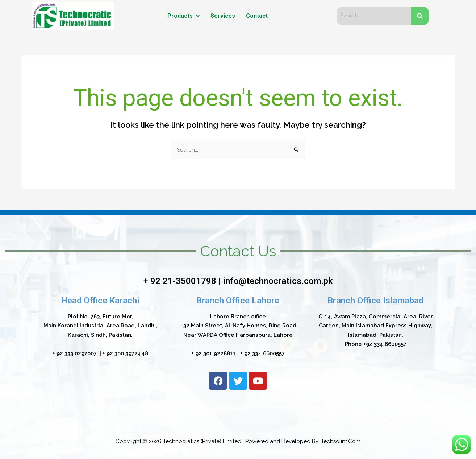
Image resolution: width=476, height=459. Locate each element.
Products (183, 16)
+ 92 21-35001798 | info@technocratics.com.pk (238, 281)
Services (223, 16)
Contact (257, 16)
